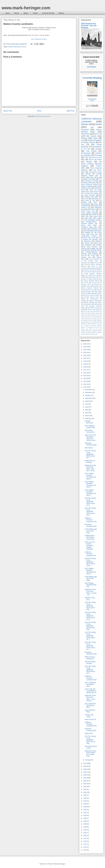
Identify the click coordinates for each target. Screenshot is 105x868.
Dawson (99, 293)
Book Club (85, 216)
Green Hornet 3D (90, 719)
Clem (95, 202)
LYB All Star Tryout (88, 255)
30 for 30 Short (95, 159)
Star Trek (91, 290)
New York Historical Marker (91, 295)
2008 (85, 769)
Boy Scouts (85, 283)
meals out (89, 317)
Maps (89, 313)
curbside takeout (87, 223)
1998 (85, 798)
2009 (85, 766)
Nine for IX (96, 263)
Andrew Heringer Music (91, 131)
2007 (85, 772)
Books (26, 13)
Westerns (99, 241)
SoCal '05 (92, 329)
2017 (85, 370)
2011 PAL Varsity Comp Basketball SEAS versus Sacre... (90, 562)
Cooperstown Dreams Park (91, 236)
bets (100, 279)
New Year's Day (90, 238)
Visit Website (91, 67)
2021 (85, 358)
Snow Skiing (94, 177)
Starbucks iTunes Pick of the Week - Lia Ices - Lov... (91, 592)
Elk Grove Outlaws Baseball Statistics (91, 164)
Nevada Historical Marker (91, 175)
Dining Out (85, 134)
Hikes (95, 138)
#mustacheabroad (91, 252)
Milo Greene (91, 136)
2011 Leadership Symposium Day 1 (90, 705)
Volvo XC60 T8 (94, 215)
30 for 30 (98, 134)
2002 (85, 786)
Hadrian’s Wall (90, 304)
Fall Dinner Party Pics (91, 210)
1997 (85, 801)
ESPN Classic (96, 312)
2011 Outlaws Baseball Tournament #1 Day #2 (90, 571)
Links (83, 306)
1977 (85, 844)
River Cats (84, 265)
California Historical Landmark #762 (91, 520)
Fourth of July (90, 200)
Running (98, 155)
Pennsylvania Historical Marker (91, 250)
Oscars (83, 290)
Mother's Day (89, 197)
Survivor (84, 248)
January (88, 760)
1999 (85, 795)
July (87, 404)
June (87, 407)
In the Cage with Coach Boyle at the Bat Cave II (91, 691)
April (87, 413)
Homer (93, 100)
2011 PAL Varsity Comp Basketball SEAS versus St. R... (90, 502)
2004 (85, 781)
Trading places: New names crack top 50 (90, 537)
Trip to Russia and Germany (91, 239)
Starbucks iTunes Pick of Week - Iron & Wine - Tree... (90, 754)
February (88, 418)
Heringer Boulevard (89, 422)
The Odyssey (92, 99)
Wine (82, 317)
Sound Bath (91, 315)
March (87, 416)
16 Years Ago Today (89, 716)
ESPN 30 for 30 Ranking (90, 462)
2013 (85, 381)
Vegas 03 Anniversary (95, 301)
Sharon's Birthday (87, 186)
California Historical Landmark (17, 47)
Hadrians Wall (87, 320)
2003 (85, 784)
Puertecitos (90, 327)
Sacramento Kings (95, 172)
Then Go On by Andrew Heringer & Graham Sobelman (90, 546)
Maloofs (97, 284)
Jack (98, 304)
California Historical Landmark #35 (90, 554)
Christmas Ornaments (88, 183)
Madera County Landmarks (90, 658)
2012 (85, 384)
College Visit (94, 248)
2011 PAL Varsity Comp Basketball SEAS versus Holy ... (90, 606)
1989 (85, 821)
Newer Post (8, 111)
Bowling (92, 293)
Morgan (89, 162)
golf (92, 127)
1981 (85, 833)
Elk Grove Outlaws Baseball (91, 212)
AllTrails (88, 174)
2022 (85, 355)
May (87, 410)
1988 (85, 824)
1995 (85, 807)
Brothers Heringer (89, 302)
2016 (85, 373)
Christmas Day (86, 206)
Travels (35, 13)
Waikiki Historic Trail (89, 310)
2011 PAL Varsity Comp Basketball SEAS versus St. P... (90, 512)
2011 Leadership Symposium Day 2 (90, 684)
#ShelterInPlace (91, 222)
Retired (61, 13)
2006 (85, 775)
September (89, 398)
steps (86, 218)
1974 (85, 850)
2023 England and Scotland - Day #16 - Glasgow (89, 26)
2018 (85, 367)
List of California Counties (39, 39)
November (89, 392)
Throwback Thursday (91, 181)
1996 (85, 804)
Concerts (94, 283)
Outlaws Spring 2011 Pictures (91, 246)
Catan (96, 204)
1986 (85, 827)
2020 (85, 361)
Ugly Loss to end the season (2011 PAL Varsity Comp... (91, 438)
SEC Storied (96, 313)
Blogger (63, 864)
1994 (85, 810)
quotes (100, 310)
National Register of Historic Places (91, 141)
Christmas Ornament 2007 (91, 730)
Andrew (99, 149)
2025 (85, 347)
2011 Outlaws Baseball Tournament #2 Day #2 (90, 484)
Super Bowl (98, 216)
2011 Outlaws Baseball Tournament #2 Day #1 (90, 493)
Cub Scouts (91, 151)
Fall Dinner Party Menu (91, 224)
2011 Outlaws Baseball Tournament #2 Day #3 (90, 476)
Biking (96, 243)
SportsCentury (94, 299)
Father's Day (86, 208)
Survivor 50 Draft (48, 13)
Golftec (83, 313)
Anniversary (86, 153)
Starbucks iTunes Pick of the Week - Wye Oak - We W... (90, 468)
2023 (85, 353)
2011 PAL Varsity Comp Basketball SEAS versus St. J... (90, 454)
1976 (85, 847)
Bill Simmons (86, 241)
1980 (85, 835)
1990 (85, 818)
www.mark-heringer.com (26, 8)
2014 (85, 378)
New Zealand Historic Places (90, 297)
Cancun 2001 (87, 312)
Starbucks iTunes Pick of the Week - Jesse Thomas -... (90, 698)
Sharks (83, 299)
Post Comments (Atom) (43, 116)
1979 (85, 838)
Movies (17, 13)
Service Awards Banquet (94, 272)
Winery (94, 334)
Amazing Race (93, 261)
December (89, 390)
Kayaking (95, 254)
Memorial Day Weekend (88, 286)
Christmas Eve (97, 199)
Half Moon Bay (88, 270)
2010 (85, 763)
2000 (85, 792)
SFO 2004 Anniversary (95, 308)
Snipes (83, 315)
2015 (85, 376)
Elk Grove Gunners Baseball (91, 195)
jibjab (100, 268)
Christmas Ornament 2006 (91, 653)
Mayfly (83, 215)
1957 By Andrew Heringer (90, 662)
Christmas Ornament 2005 (91, 525)
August (88, 401)
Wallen (91, 275)
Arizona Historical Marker (91, 281)
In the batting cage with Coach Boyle (91, 578)
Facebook (85, 130)
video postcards (85, 319)
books (98, 124)
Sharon (83, 329)
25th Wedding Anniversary (93, 231)
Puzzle (98, 327)
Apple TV (98, 179)
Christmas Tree (86, 179)
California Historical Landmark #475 (91, 724)
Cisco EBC (94, 234)
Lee (83, 140)
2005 (85, 778)
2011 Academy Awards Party (90, 427)
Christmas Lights (87, 227)
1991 (85, 815)
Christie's (84, 254)
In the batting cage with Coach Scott (91, 531)
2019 (85, 364)
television (97, 317)
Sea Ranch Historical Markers (91, 184)
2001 (85, 789)
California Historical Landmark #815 (91, 678)
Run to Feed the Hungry (90, 193)
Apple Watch (92, 277)
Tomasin (84, 301)
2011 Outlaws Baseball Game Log (91, 585)
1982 (85, 830)
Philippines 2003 (96, 229)
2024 (85, 350)
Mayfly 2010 (89, 733)
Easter (96, 206)
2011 (85, 387)
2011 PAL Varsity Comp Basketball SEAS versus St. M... (90, 616)
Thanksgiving (85, 204)
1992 (85, 812)
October (88, 395)
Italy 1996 (95, 322)
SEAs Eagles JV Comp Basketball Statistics (91, 219)
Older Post (70, 111)
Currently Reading (92, 78)
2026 (85, 344)
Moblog (84, 138)
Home (8, 13)
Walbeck (90, 332)
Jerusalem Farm (86, 263)
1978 (85, 841)
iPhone (87, 243)
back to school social (90, 279)
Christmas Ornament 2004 (91, 444)
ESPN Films (92, 209)
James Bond (94, 192)
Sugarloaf (93, 268)
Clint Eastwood (86, 245)
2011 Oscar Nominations (90, 431)
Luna (100, 277)
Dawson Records (97, 319)
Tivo (98, 315)
